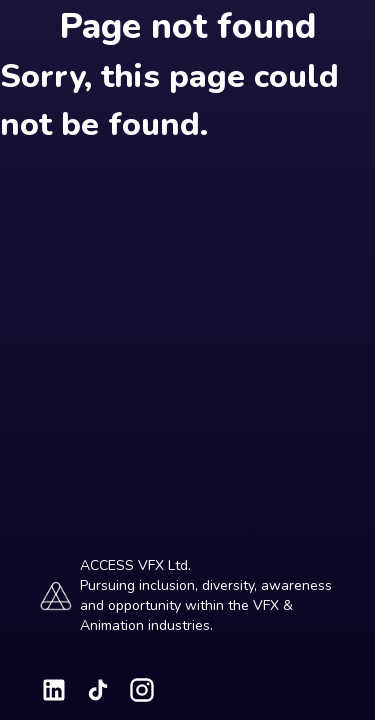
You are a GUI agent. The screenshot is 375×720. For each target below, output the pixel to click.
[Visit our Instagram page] (142, 690)
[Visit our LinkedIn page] (54, 690)
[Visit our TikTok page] (98, 690)
